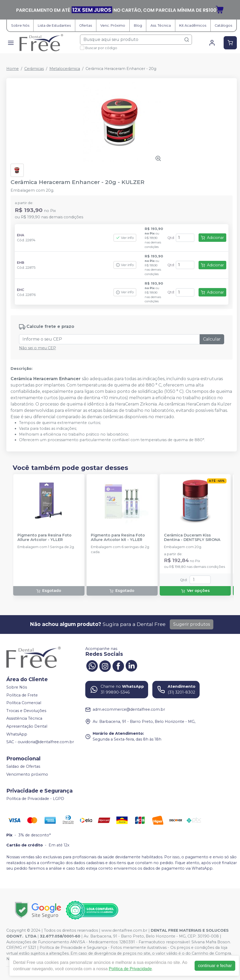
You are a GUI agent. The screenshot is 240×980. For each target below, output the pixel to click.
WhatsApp (17, 734)
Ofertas (86, 25)
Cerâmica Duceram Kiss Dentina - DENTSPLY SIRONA (192, 538)
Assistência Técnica (24, 719)
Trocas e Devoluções (26, 711)
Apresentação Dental (27, 726)
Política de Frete (22, 695)
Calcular (212, 339)
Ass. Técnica (161, 25)
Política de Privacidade (130, 969)
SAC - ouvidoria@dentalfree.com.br (40, 742)
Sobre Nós (20, 25)
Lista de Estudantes (54, 25)
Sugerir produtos (192, 624)
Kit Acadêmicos (193, 25)
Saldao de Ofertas (23, 766)
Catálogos (223, 25)
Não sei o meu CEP (37, 348)
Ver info (125, 238)
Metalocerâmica (65, 69)
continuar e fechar (215, 966)
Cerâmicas (34, 69)
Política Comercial (24, 703)
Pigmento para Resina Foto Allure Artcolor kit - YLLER (118, 538)
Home (13, 69)
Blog (138, 25)
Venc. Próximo (113, 25)
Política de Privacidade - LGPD (35, 799)
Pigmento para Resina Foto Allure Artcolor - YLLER (44, 538)
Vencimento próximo (27, 774)
